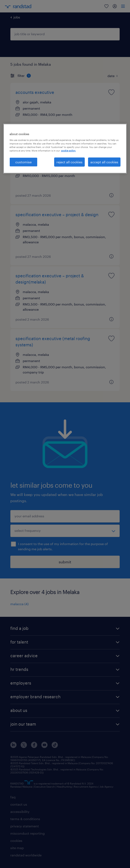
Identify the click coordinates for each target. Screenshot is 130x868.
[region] (65, 149)
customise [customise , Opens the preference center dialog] (23, 162)
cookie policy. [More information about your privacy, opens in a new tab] (68, 151)
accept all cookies (104, 162)
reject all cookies (69, 162)
